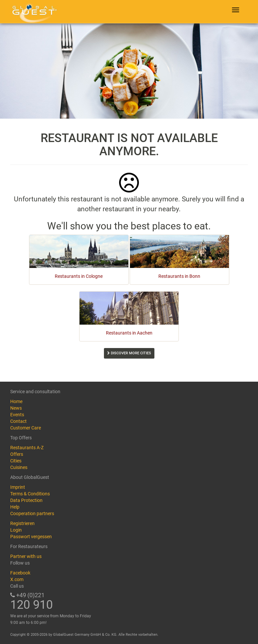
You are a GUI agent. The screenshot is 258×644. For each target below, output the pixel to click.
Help (15, 507)
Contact (18, 421)
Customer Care (26, 428)
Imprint (18, 487)
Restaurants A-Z (27, 448)
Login (16, 530)
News (16, 408)
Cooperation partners (32, 513)
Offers (17, 454)
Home (16, 401)
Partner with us (26, 556)
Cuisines (19, 467)
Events (17, 415)
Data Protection (26, 500)
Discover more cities (129, 353)
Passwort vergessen (31, 537)
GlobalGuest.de (33, 12)
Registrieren (22, 523)
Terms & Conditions (30, 494)
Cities (16, 461)
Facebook (20, 573)
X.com (17, 579)
